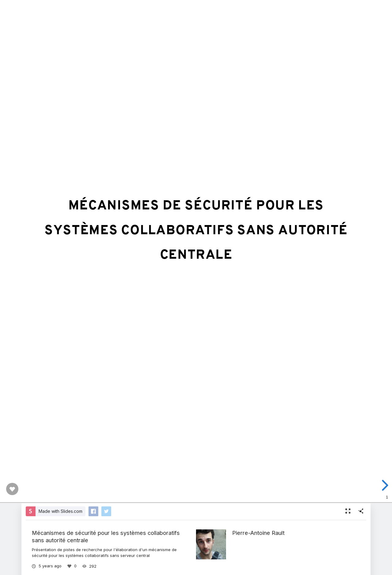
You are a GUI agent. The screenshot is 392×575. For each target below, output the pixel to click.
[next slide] (384, 485)
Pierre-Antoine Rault (258, 533)
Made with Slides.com (60, 511)
